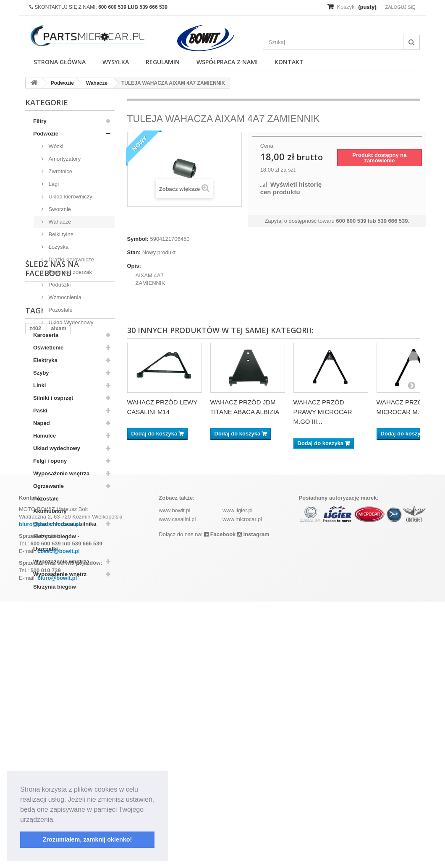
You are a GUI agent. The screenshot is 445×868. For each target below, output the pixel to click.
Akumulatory (50, 511)
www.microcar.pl (242, 786)
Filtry (40, 121)
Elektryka (45, 360)
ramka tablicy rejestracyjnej (65, 687)
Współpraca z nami (227, 62)
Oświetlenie (48, 348)
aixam (59, 675)
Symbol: (138, 239)
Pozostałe (60, 310)
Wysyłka (116, 62)
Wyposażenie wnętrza (61, 473)
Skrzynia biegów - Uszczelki (56, 543)
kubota (87, 700)
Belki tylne (60, 234)
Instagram (253, 801)
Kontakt (289, 62)
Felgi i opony (50, 461)
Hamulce (44, 436)
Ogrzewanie (48, 486)
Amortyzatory (64, 159)
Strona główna (60, 62)
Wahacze (59, 222)
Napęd (42, 423)
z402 (35, 675)
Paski (40, 411)
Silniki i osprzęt (53, 398)
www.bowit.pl (174, 777)
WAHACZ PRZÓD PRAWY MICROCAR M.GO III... (323, 412)
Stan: (134, 252)
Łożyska (58, 247)
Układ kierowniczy (70, 197)
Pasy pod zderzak (69, 272)
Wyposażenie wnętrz (60, 574)
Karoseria (46, 335)
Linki (39, 385)
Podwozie (46, 134)
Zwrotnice (60, 171)
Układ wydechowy (57, 448)
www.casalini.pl (177, 786)
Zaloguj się (400, 7)
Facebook (220, 801)
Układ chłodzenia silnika (65, 524)
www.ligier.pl (238, 777)
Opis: (134, 266)
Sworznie (59, 209)
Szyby (41, 373)
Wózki (55, 146)
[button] (58, 820)
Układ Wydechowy (70, 322)
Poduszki (59, 285)
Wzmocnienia (64, 297)
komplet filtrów (49, 700)
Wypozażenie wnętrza (61, 562)
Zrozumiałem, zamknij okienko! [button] (88, 839)
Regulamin (163, 62)
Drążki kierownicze (71, 259)
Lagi (53, 184)
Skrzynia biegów (55, 587)
